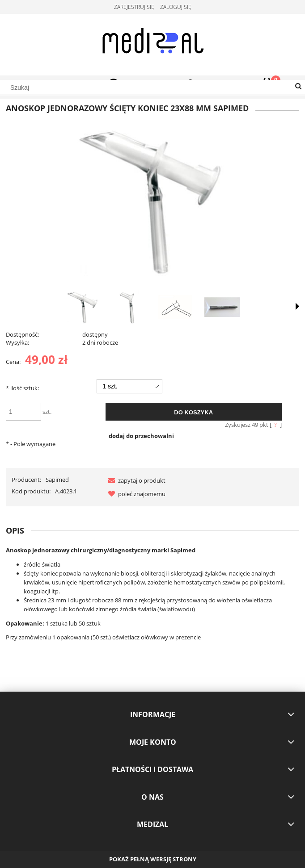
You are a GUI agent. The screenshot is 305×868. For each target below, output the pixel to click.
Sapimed (57, 480)
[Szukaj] (298, 87)
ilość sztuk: (22, 388)
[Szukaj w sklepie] (152, 88)
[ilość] (23, 412)
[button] (135, 480)
